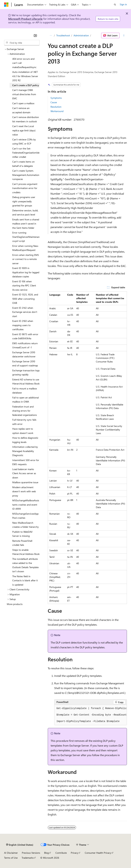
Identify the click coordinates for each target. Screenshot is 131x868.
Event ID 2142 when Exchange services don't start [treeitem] (25, 312)
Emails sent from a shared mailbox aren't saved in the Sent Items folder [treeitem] (26, 224)
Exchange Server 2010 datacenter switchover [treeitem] (24, 354)
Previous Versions (31, 853)
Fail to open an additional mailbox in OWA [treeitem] (26, 400)
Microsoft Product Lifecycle (25, 19)
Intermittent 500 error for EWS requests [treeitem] (26, 462)
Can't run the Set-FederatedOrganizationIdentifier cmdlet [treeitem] (26, 153)
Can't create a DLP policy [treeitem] (26, 85)
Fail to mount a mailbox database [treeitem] (25, 391)
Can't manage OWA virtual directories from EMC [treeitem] (24, 94)
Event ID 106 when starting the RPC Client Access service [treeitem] (24, 286)
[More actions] (124, 35)
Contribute (61, 853)
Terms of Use (11, 858)
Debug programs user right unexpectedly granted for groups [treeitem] (24, 201)
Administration (81, 35)
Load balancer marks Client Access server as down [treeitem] (24, 473)
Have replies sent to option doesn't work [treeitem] (23, 431)
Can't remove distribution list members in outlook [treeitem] (26, 119)
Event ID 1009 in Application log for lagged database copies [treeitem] (26, 272)
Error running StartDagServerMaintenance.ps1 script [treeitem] (26, 237)
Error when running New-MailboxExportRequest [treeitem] (26, 248)
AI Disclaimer (11, 853)
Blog (46, 853)
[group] (91, 715)
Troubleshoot (63, 35)
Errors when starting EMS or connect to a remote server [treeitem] (26, 259)
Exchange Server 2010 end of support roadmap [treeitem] (25, 363)
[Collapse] (35, 35)
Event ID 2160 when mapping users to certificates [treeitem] (23, 325)
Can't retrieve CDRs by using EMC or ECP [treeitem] (24, 142)
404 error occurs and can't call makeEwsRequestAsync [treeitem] (24, 63)
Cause (54, 102)
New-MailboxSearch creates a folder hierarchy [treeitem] (26, 525)
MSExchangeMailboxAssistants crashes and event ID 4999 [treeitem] (26, 505)
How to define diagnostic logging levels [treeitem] (25, 440)
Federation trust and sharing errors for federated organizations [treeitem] (25, 411)
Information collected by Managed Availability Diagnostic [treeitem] (25, 451)
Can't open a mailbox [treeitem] (23, 103)
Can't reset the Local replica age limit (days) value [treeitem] (24, 130)
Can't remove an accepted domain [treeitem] (21, 110)
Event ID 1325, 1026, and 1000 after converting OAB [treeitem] (25, 299)
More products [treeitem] (15, 604)
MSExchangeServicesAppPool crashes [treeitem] (25, 516)
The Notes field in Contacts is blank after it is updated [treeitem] (25, 580)
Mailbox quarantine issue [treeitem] (25, 482)
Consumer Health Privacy (98, 853)
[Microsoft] (6, 5)
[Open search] (115, 5)
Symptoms (56, 98)
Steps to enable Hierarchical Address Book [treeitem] (26, 552)
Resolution (56, 107)
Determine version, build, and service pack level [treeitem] (25, 213)
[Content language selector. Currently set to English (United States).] (20, 845)
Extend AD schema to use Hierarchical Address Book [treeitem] (26, 382)
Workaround (57, 111)
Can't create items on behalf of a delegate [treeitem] (23, 164)
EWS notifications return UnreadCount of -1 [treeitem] (25, 345)
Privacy (75, 853)
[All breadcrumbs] (51, 35)
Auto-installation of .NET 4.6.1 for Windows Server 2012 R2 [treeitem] (25, 76)
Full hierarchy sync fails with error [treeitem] (24, 422)
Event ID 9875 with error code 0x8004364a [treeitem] (25, 336)
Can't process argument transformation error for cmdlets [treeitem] (25, 188)
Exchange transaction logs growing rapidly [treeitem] (26, 373)
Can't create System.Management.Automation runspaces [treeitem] (26, 175)
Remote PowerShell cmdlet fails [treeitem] (22, 543)
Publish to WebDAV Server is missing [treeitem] (22, 534)
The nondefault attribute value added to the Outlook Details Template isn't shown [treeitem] (25, 565)
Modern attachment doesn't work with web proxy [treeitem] (24, 491)
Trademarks (28, 858)
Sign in (123, 4)
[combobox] (22, 43)
